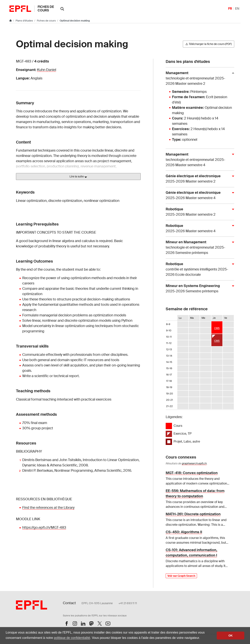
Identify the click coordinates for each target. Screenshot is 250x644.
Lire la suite (78, 177)
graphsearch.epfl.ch (194, 463)
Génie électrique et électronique (198, 179)
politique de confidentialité (72, 638)
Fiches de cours (46, 9)
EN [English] (237, 9)
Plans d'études (25, 21)
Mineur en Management (198, 248)
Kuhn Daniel (47, 70)
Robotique (198, 212)
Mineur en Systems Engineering (198, 289)
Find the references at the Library (48, 508)
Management (198, 78)
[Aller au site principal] (11, 21)
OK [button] (230, 636)
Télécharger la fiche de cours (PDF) (209, 44)
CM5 (217, 328)
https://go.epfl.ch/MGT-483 (44, 528)
